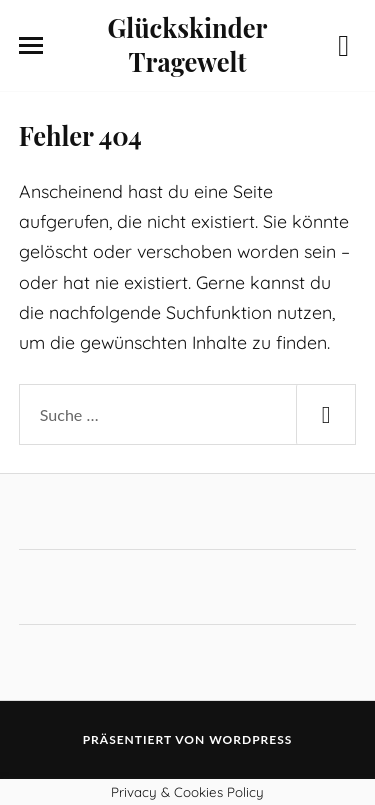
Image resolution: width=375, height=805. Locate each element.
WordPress (250, 739)
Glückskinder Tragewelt (188, 44)
